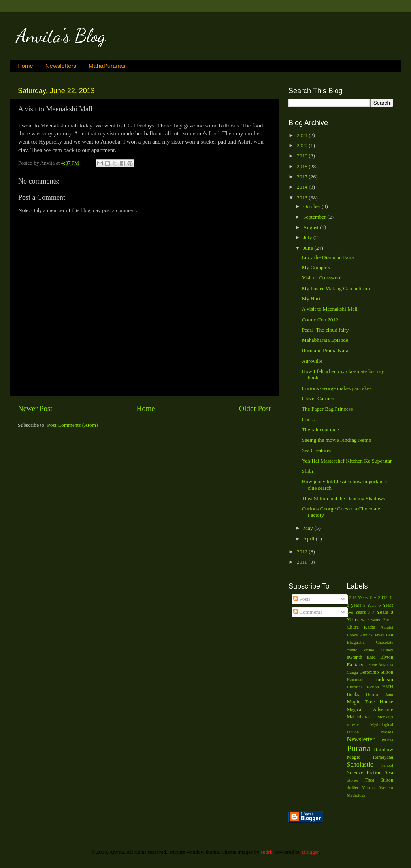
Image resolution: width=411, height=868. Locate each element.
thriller (353, 787)
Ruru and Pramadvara (325, 350)
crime (369, 650)
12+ (373, 598)
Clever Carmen (318, 398)
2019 (303, 156)
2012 (303, 552)
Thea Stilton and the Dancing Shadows (343, 498)
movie (353, 724)
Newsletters (61, 66)
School (387, 765)
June (309, 248)
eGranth (355, 657)
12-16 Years (357, 598)
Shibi (308, 471)
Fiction (371, 665)
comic (352, 650)
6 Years (386, 605)
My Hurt (311, 299)
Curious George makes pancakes (337, 388)
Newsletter (361, 739)
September (315, 217)
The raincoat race (321, 430)
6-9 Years (356, 612)
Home (25, 66)
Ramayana (383, 757)
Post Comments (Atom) (72, 425)
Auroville (312, 361)
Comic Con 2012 (320, 320)
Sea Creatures (317, 450)
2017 (303, 177)
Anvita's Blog (61, 36)
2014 (303, 187)
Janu (389, 694)
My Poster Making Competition (336, 288)
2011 (303, 562)
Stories (353, 780)
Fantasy (355, 665)
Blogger (310, 852)
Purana (359, 748)
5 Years (370, 605)
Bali (390, 635)
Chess (308, 419)
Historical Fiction (363, 687)
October (312, 206)
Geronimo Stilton (376, 672)
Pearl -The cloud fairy (325, 330)
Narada (387, 732)
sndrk (267, 852)
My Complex (316, 267)
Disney (387, 650)
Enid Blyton (380, 657)
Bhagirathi (356, 642)
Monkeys (385, 717)
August (311, 227)
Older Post (255, 408)
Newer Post (35, 408)
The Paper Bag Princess (327, 409)
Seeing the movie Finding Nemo (337, 440)
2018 (303, 166)
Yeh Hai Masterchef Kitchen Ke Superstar (347, 461)
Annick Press (372, 635)
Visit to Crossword (322, 278)
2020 (303, 145)
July (308, 237)
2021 (303, 135)
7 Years (380, 612)
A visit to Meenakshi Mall (330, 309)
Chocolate (385, 642)
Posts (302, 599)
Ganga (353, 672)
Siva (389, 772)
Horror (372, 694)
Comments (308, 612)
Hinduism (383, 679)
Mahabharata (359, 717)
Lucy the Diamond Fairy (328, 257)
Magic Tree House (370, 702)
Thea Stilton (379, 780)
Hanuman (355, 679)
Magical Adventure (370, 709)
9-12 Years (371, 620)
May (309, 528)
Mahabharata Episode (325, 340)
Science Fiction (364, 772)
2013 (303, 198)
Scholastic (360, 765)
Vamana (369, 787)
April (309, 539)
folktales (386, 665)
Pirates (387, 740)
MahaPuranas (107, 66)
